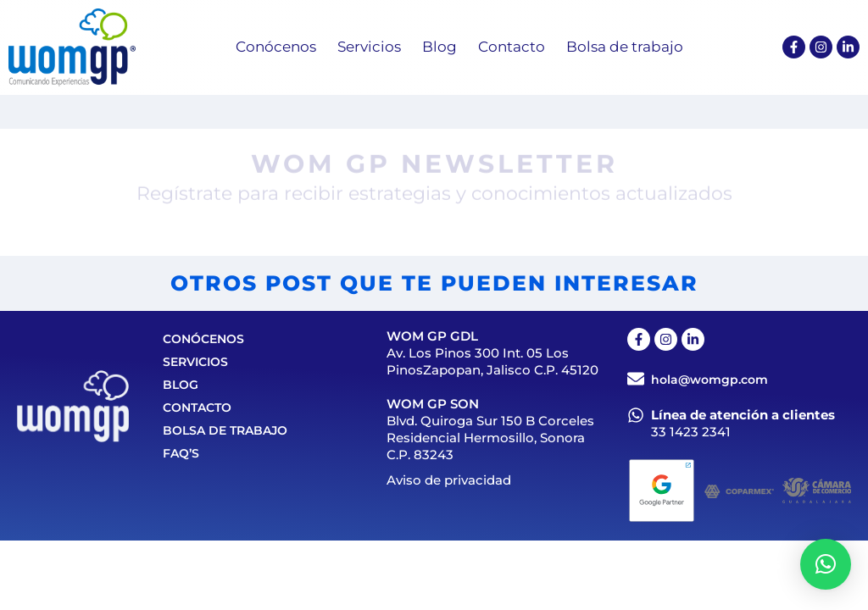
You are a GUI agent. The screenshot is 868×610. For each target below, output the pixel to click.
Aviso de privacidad (449, 480)
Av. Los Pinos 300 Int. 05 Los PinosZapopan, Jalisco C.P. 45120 (492, 361)
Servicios (195, 362)
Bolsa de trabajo (225, 430)
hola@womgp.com (709, 380)
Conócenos (203, 339)
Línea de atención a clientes (743, 415)
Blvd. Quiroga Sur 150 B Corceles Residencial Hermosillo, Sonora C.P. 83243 (490, 438)
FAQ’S (181, 453)
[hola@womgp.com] (636, 379)
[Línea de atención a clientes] (636, 415)
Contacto (197, 408)
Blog (181, 385)
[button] (826, 564)
